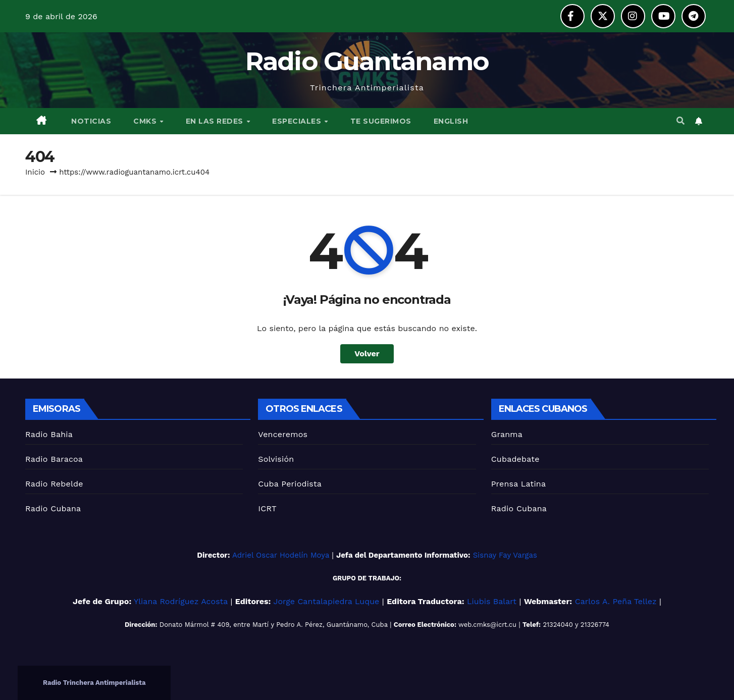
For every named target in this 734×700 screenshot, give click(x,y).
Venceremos (283, 434)
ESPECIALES (298, 121)
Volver (367, 354)
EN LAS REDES (216, 121)
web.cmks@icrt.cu (487, 625)
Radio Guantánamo (367, 61)
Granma (507, 434)
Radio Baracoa (54, 459)
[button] (680, 121)
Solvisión (276, 459)
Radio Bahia (49, 434)
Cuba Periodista (290, 484)
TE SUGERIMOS (381, 121)
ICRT (267, 508)
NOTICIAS (90, 121)
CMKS (146, 121)
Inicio (35, 172)
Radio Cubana (53, 508)
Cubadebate (515, 459)
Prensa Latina (519, 484)
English (451, 121)
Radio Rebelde (54, 484)
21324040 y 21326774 (576, 625)
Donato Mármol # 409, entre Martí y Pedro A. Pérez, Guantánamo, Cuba (274, 625)
